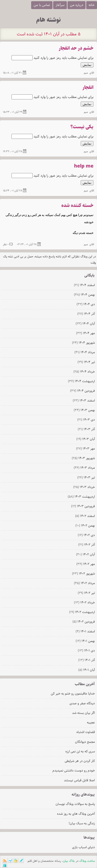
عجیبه (91, 722)
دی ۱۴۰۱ (86, 651)
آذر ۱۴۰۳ (86, 429)
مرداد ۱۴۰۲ (84, 583)
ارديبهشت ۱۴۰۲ (82, 612)
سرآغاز (60, 5)
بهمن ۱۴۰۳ (84, 410)
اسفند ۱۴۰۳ (84, 401)
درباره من (77, 5)
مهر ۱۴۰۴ (86, 333)
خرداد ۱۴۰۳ (84, 487)
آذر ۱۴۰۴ (86, 314)
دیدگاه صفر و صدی (82, 703)
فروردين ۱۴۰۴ (83, 391)
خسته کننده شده (77, 206)
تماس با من (42, 5)
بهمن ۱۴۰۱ (85, 641)
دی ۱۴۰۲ (86, 535)
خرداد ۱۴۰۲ (84, 602)
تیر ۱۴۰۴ (86, 362)
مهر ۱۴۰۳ (86, 449)
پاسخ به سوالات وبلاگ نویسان (75, 804)
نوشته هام (48, 20)
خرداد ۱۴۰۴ (84, 372)
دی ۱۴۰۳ (86, 420)
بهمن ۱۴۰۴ (84, 295)
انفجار (88, 88)
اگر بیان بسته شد (83, 713)
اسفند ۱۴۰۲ (85, 516)
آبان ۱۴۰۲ (86, 554)
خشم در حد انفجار (76, 48)
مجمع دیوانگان (85, 742)
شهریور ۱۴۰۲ (83, 574)
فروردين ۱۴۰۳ (83, 506)
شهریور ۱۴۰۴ (83, 343)
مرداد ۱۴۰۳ (84, 468)
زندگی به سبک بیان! (82, 823)
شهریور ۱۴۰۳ (83, 458)
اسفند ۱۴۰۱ (85, 631)
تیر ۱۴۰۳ (86, 477)
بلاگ (72, 861)
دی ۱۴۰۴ (86, 304)
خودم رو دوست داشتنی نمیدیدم (74, 770)
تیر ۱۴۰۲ (86, 593)
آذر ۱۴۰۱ (87, 660)
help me (84, 166)
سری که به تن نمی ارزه (80, 751)
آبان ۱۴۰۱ (87, 670)
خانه (92, 5)
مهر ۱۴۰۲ (86, 564)
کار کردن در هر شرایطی (80, 761)
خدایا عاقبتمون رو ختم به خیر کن (73, 694)
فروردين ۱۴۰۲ (84, 622)
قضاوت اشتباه (86, 732)
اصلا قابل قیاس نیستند (79, 780)
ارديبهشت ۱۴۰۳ (81, 497)
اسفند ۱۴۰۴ (84, 285)
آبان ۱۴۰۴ (85, 324)
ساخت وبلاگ (87, 861)
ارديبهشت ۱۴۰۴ (81, 381)
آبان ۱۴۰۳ (86, 439)
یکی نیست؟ (82, 127)
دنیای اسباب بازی (83, 847)
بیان (66, 861)
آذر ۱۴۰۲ (87, 545)
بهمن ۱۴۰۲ (85, 526)
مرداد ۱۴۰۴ (85, 352)
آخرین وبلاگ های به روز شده (76, 814)
